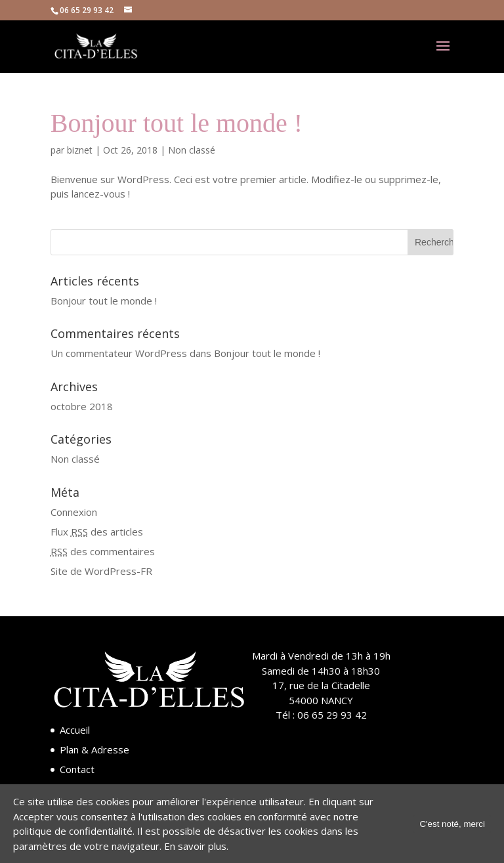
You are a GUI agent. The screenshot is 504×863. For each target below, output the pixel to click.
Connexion (74, 512)
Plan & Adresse (94, 749)
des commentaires (103, 551)
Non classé (192, 150)
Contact (77, 769)
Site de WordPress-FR (101, 571)
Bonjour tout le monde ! (177, 123)
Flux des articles (97, 532)
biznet (80, 150)
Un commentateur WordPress (119, 353)
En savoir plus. (196, 846)
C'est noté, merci (452, 824)
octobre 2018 (82, 406)
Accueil (75, 730)
